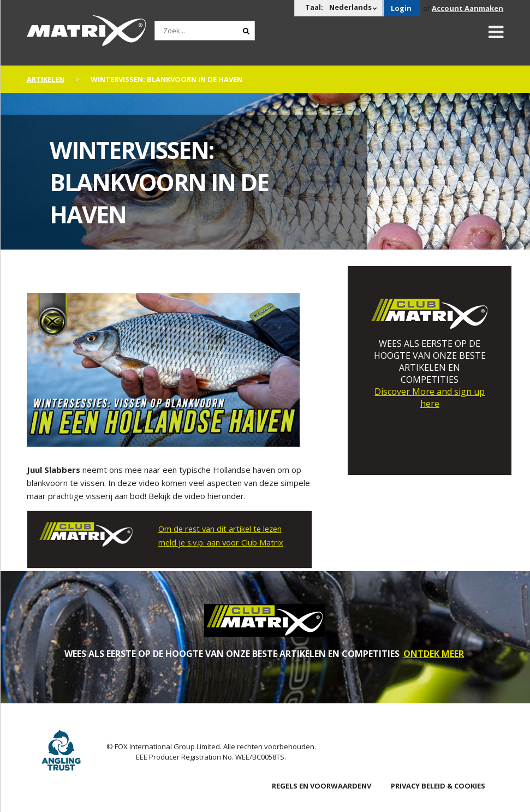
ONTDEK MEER (434, 653)
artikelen (46, 79)
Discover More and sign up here (430, 398)
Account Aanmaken (468, 8)
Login (401, 8)
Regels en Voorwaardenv (321, 785)
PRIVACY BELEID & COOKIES (438, 785)
